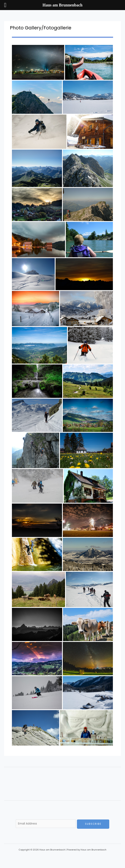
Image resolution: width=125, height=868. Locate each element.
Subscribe (93, 824)
